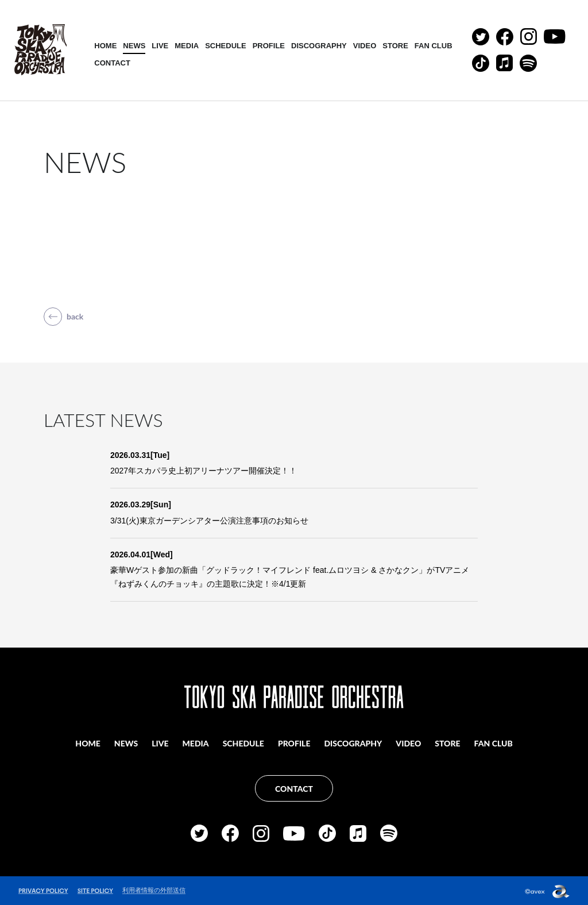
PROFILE (269, 46)
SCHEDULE (226, 46)
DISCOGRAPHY (320, 46)
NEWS (135, 46)
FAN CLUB (434, 46)
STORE (396, 46)
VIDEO (365, 46)
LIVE (160, 46)
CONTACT (113, 63)
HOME (106, 46)
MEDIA (187, 46)
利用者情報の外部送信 (154, 889)
